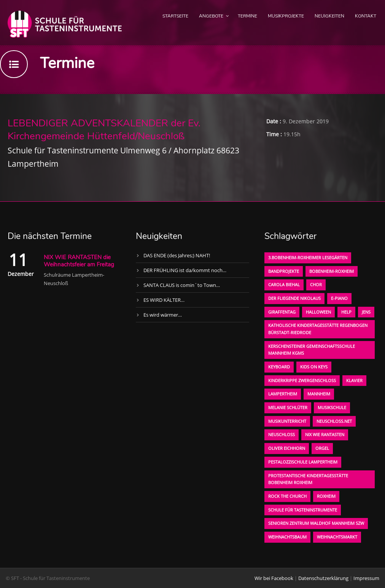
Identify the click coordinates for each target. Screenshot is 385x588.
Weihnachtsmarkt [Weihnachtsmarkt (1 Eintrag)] (337, 537)
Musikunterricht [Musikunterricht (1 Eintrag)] (287, 421)
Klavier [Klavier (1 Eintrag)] (354, 380)
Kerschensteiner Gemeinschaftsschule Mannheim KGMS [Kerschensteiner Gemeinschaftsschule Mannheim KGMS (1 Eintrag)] (312, 350)
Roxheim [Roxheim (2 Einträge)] (326, 496)
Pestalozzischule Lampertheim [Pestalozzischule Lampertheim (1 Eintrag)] (303, 462)
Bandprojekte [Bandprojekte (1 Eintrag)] (284, 271)
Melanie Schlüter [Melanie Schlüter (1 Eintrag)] (288, 407)
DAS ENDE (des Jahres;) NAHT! (177, 255)
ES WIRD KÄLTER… (164, 300)
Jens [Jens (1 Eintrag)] (366, 312)
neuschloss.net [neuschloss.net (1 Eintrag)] (334, 421)
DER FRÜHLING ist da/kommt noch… (185, 270)
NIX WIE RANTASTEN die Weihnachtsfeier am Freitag (79, 261)
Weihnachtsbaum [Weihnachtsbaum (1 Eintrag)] (287, 537)
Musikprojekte (286, 16)
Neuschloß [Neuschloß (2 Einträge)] (282, 434)
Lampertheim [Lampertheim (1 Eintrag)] (283, 394)
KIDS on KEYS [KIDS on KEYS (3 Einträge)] (314, 367)
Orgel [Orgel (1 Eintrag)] (322, 448)
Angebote (211, 16)
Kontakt (366, 16)
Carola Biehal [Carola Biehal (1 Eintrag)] (284, 284)
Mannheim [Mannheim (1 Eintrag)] (319, 394)
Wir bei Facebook (274, 578)
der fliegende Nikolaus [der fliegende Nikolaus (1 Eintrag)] (294, 298)
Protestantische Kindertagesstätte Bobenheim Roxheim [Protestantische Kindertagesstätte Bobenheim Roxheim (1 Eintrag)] (308, 479)
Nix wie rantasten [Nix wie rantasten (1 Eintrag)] (325, 434)
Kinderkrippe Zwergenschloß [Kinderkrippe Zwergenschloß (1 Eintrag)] (302, 380)
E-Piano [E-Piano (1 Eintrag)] (339, 298)
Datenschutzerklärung (323, 578)
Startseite (175, 16)
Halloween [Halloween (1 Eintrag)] (318, 312)
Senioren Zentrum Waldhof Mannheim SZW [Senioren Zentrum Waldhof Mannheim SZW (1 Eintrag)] (316, 523)
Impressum (366, 578)
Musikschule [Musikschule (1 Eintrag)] (332, 407)
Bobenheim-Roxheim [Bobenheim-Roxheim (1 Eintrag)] (332, 271)
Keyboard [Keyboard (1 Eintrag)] (279, 367)
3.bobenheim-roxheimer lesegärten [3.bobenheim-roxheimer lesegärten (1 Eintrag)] (308, 257)
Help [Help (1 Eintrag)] (346, 312)
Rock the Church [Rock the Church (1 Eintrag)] (287, 496)
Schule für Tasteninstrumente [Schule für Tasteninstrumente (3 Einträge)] (303, 510)
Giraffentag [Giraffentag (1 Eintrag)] (282, 312)
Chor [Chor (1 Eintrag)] (316, 284)
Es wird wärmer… (163, 315)
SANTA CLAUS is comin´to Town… (182, 285)
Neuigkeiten (329, 16)
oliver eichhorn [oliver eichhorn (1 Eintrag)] (287, 448)
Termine (247, 16)
